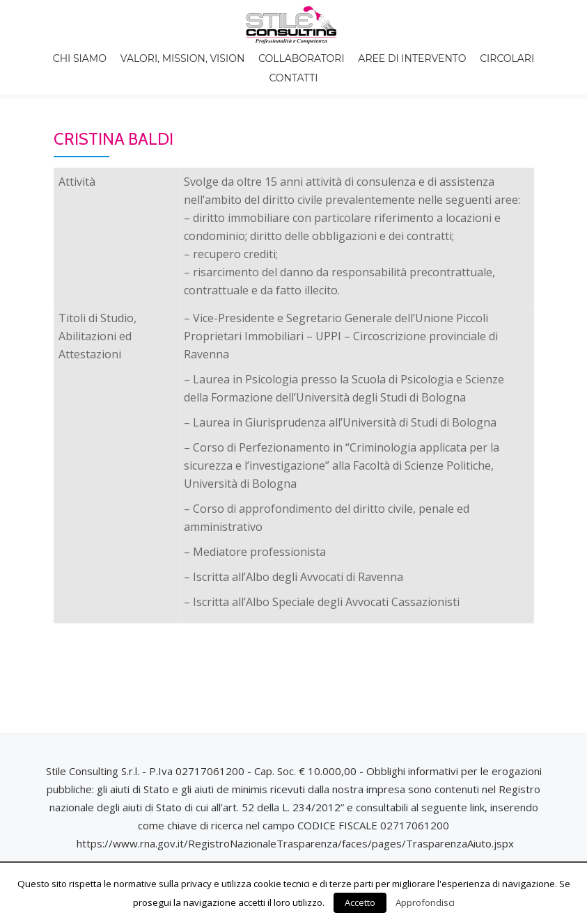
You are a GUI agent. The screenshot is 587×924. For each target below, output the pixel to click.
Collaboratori (302, 58)
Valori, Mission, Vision (183, 58)
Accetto (360, 902)
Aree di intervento (412, 58)
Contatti (293, 78)
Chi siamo (80, 58)
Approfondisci (425, 902)
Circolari (507, 58)
